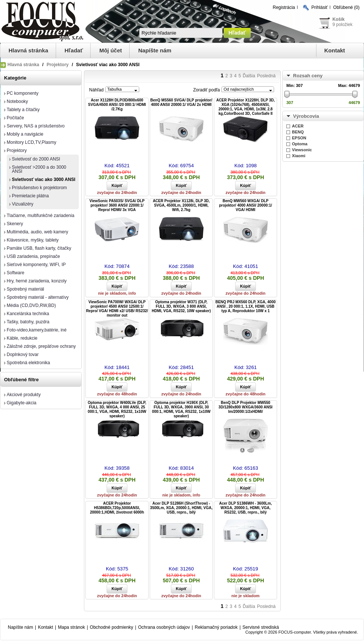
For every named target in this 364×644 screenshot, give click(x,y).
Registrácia (284, 7)
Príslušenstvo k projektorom (39, 188)
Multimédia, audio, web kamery (37, 232)
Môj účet (110, 50)
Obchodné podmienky (112, 627)
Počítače (15, 118)
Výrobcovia (306, 116)
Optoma (300, 144)
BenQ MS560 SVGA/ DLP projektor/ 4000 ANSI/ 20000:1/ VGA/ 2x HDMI (181, 102)
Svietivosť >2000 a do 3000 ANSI (39, 169)
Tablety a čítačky (23, 110)
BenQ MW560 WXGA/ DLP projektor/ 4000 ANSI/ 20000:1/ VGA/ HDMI (246, 205)
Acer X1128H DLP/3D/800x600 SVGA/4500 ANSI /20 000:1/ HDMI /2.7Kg (117, 105)
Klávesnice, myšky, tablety (33, 240)
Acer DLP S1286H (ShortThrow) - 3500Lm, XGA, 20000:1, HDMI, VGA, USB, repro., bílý (181, 508)
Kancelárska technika (28, 314)
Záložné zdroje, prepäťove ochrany (41, 346)
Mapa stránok (71, 627)
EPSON (299, 138)
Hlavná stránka (28, 50)
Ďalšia (249, 76)
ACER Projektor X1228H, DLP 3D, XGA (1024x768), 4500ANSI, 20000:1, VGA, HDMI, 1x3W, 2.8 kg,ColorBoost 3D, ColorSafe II (246, 107)
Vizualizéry (23, 204)
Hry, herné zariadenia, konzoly (37, 281)
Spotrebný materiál (25, 289)
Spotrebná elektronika (28, 363)
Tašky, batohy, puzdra (28, 322)
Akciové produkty (24, 395)
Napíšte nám (155, 50)
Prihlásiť (319, 7)
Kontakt (335, 50)
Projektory (57, 65)
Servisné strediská (261, 627)
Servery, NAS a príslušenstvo (36, 126)
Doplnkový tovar (23, 355)
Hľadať (74, 50)
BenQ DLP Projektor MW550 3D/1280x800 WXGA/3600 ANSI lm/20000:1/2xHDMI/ (245, 407)
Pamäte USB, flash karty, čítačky (39, 248)
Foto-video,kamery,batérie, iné (37, 330)
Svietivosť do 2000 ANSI (36, 159)
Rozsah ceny (308, 76)
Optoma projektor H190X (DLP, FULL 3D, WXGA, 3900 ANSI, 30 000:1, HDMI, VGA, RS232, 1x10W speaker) (181, 409)
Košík (339, 19)
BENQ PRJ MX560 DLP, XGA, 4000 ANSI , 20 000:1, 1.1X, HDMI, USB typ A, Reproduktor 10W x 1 (246, 306)
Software (15, 273)
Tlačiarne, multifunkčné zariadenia (40, 216)
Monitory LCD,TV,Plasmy (32, 142)
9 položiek (342, 25)
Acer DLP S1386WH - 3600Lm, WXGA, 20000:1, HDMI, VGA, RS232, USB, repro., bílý (246, 508)
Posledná (266, 76)
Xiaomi (299, 156)
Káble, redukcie (22, 338)
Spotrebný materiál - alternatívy (38, 297)
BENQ (298, 132)
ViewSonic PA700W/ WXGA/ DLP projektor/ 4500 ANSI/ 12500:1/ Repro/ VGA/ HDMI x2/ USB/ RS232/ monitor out (117, 309)
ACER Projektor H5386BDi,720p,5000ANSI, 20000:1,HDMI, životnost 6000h (117, 508)
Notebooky (17, 101)
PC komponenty (22, 93)
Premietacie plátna (30, 196)
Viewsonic (302, 150)
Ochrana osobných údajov (164, 627)
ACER (298, 126)
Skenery (15, 224)
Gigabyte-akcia (22, 403)
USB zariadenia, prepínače (33, 256)
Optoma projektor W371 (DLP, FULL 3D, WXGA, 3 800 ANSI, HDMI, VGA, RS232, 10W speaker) (181, 306)
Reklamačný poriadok (216, 627)
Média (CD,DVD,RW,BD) (31, 305)
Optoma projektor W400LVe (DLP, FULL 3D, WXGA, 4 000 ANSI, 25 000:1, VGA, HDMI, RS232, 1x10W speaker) (117, 409)
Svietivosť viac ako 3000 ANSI (44, 179)
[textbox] (181, 33)
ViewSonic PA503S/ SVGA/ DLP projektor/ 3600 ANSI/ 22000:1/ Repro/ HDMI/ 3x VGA (117, 205)
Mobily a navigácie (25, 134)
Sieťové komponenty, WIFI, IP (36, 265)
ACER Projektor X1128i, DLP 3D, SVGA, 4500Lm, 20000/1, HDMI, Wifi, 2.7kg (181, 205)
